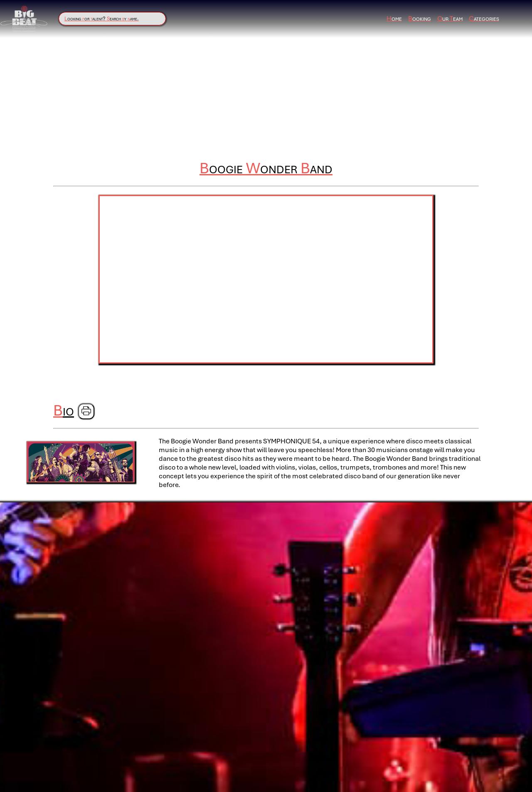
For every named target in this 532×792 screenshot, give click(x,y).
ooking (420, 18)
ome (394, 18)
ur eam (450, 18)
